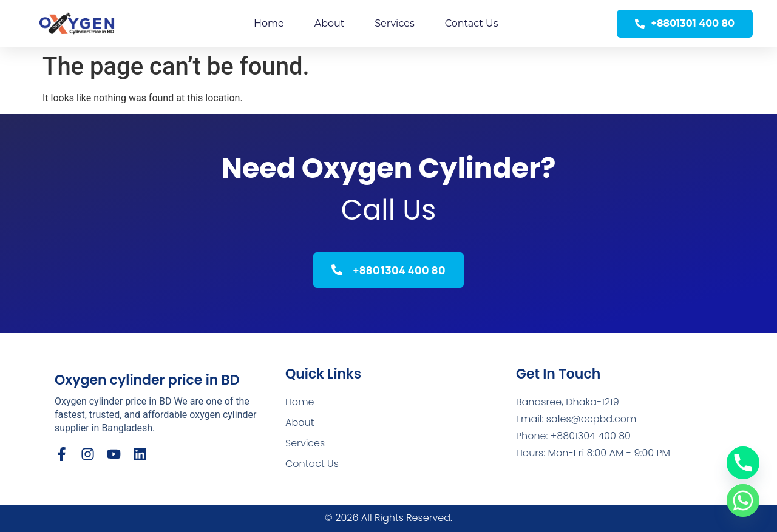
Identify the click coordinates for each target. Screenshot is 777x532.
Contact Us (472, 23)
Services (394, 23)
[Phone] (743, 463)
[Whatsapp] (743, 500)
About (330, 23)
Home (269, 23)
